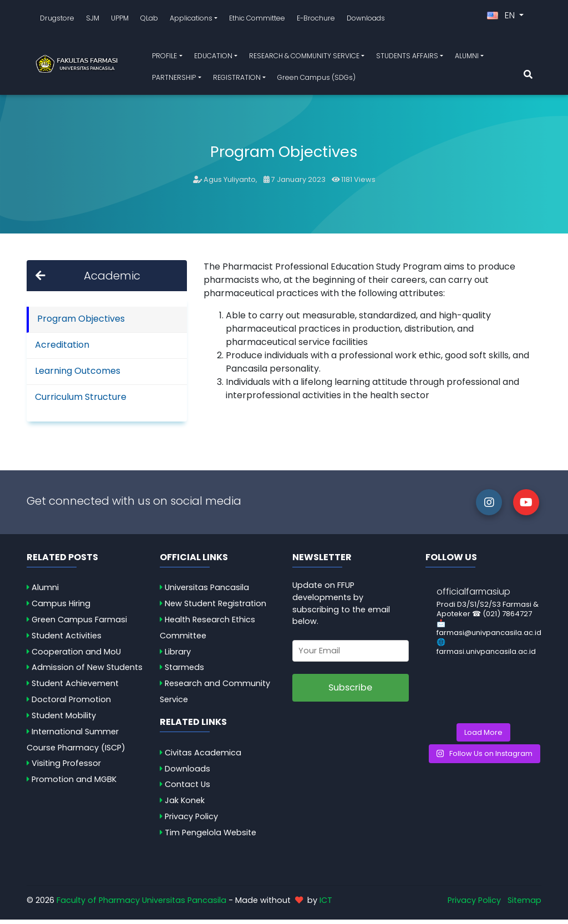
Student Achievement (75, 688)
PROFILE (164, 58)
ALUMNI (467, 58)
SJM (93, 20)
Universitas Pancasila (207, 592)
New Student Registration (215, 608)
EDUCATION (213, 58)
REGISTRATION (237, 80)
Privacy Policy (191, 821)
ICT (326, 904)
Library (178, 656)
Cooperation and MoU (76, 656)
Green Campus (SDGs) (316, 80)
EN (502, 17)
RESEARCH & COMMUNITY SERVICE (304, 58)
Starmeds (184, 672)
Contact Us (187, 789)
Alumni (45, 592)
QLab (149, 20)
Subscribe (350, 692)
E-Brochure (316, 20)
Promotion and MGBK (74, 784)
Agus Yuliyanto (230, 184)
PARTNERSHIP (174, 80)
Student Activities (67, 640)
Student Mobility (64, 720)
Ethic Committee (257, 20)
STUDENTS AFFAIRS (407, 58)
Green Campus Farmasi (79, 624)
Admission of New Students (87, 672)
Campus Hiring (61, 608)
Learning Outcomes (78, 375)
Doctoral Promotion (71, 704)
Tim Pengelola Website (211, 837)
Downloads (366, 20)
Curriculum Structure (81, 401)
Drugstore (57, 20)
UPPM (120, 20)
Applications (191, 20)
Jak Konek (185, 805)
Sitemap (524, 904)
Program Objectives (81, 323)
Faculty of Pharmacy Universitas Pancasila (141, 904)
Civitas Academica (203, 757)
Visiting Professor (66, 768)
